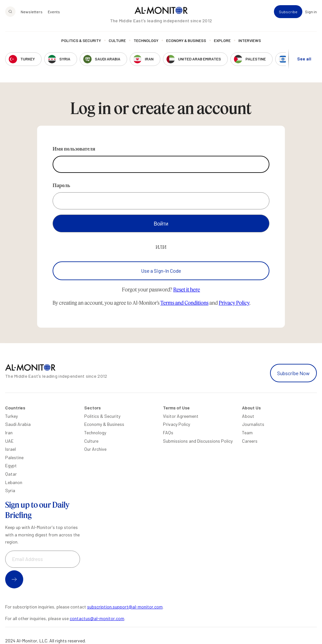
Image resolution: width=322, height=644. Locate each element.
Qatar (11, 474)
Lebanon (14, 482)
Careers (250, 441)
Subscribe (288, 12)
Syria (10, 490)
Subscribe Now (293, 373)
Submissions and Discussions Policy (198, 441)
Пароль (61, 185)
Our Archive (95, 449)
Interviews (250, 40)
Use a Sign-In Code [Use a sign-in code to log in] (161, 271)
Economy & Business (186, 40)
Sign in (311, 12)
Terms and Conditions (184, 303)
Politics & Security (81, 40)
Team (247, 433)
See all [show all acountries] (304, 59)
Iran (9, 433)
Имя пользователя (74, 148)
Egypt (11, 465)
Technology (146, 40)
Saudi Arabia (18, 424)
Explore (222, 40)
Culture (117, 40)
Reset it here (187, 289)
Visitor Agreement (181, 416)
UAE (9, 441)
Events (54, 12)
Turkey (11, 416)
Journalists (253, 424)
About (248, 416)
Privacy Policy (234, 303)
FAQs (168, 433)
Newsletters (32, 12)
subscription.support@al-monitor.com (125, 607)
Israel (10, 449)
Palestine (14, 457)
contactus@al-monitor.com (97, 618)
